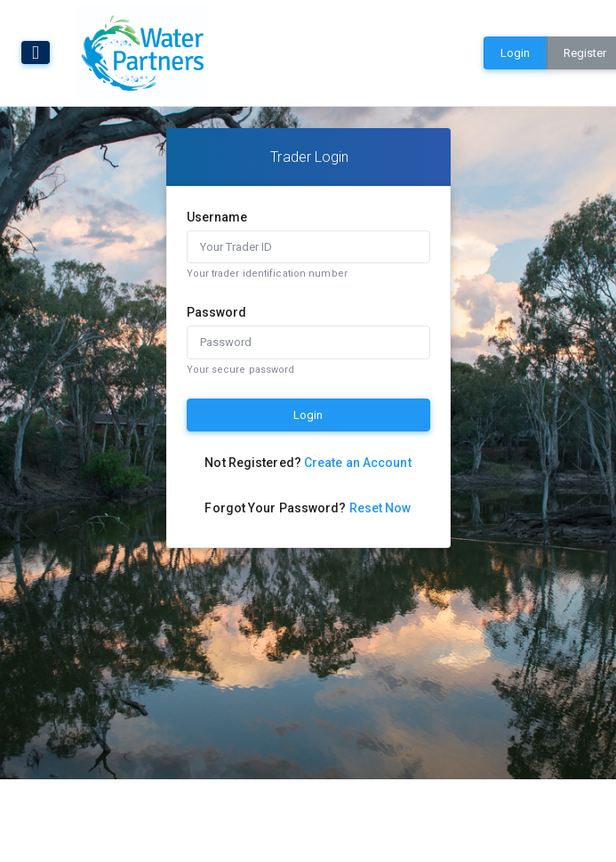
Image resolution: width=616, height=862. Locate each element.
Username (217, 217)
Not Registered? (308, 463)
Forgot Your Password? (308, 508)
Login (516, 53)
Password (217, 312)
